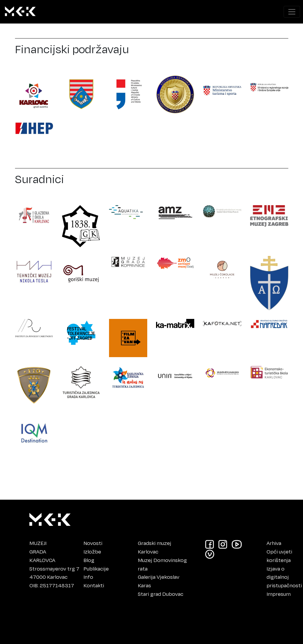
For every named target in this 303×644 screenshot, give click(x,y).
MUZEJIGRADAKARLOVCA (42, 551)
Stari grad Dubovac (161, 594)
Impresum (279, 594)
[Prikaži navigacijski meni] (292, 12)
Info (88, 577)
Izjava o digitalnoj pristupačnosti (284, 577)
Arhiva (274, 543)
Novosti (93, 543)
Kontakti (94, 585)
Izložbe (92, 551)
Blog (89, 560)
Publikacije (96, 568)
